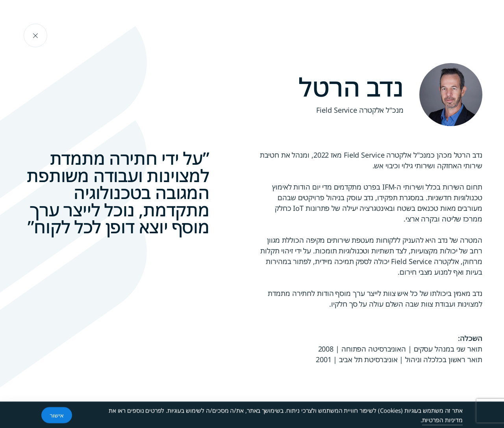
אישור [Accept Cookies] (57, 415)
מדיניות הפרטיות (443, 420)
